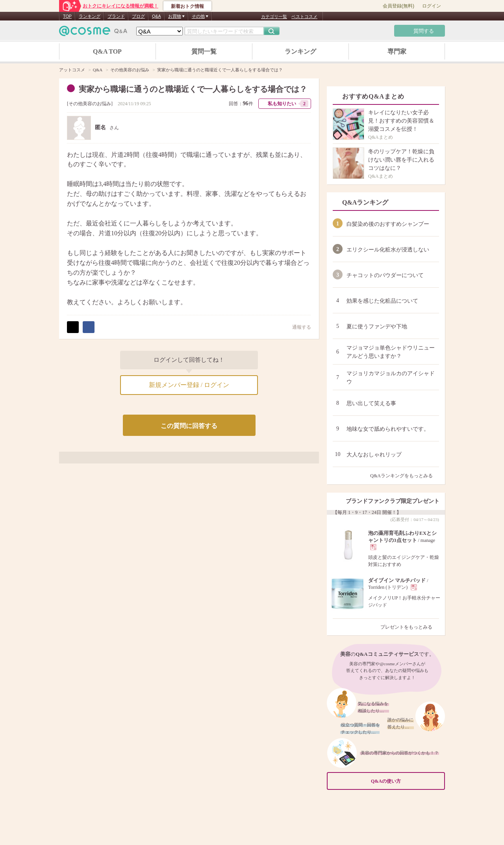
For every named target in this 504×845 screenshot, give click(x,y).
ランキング (90, 16)
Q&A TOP (107, 51)
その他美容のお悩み (90, 104)
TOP (67, 16)
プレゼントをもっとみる (410, 627)
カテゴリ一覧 (274, 17)
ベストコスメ (304, 17)
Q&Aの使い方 (406, 781)
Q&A (157, 16)
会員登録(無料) (398, 6)
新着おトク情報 (187, 6)
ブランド (116, 16)
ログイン (432, 6)
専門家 (397, 51)
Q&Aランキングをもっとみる (405, 476)
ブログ (138, 16)
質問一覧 (204, 51)
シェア (89, 327)
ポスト (73, 327)
